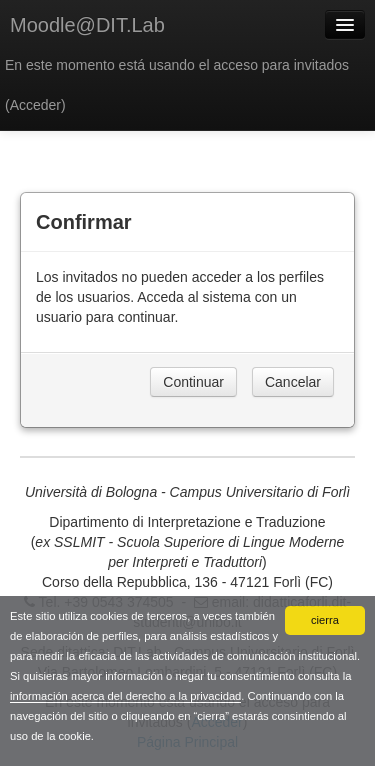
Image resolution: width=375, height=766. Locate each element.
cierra (325, 620)
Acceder (35, 105)
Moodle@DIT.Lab (87, 25)
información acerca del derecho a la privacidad (125, 696)
